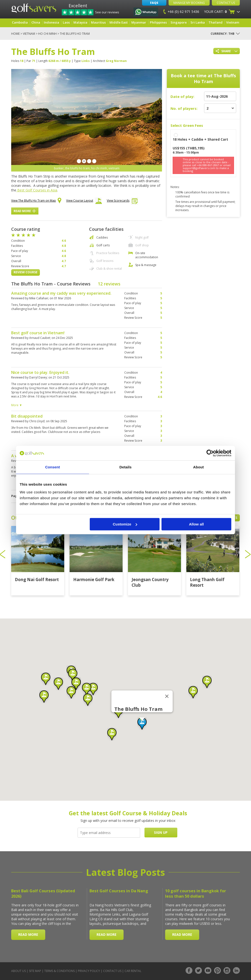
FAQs (154, 3)
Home (15, 34)
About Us (18, 971)
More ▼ (17, 405)
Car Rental (133, 971)
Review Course (26, 272)
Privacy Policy (89, 971)
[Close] (167, 696)
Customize (125, 524)
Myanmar (139, 22)
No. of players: (184, 108)
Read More (25, 211)
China (36, 22)
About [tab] (198, 467)
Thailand (215, 22)
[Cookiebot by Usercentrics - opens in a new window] (210, 453)
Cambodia (20, 22)
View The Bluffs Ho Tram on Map (36, 201)
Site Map (35, 971)
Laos (66, 22)
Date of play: (182, 96)
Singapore (179, 22)
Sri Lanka (198, 22)
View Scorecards (122, 202)
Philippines (158, 22)
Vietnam (233, 22)
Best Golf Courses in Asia (37, 190)
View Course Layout (84, 202)
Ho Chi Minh (47, 34)
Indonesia (51, 22)
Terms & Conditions (59, 971)
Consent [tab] (53, 467)
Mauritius (98, 22)
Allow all (196, 524)
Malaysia (80, 22)
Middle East (119, 22)
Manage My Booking (189, 3)
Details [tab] (125, 467)
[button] (142, 724)
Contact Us (226, 3)
